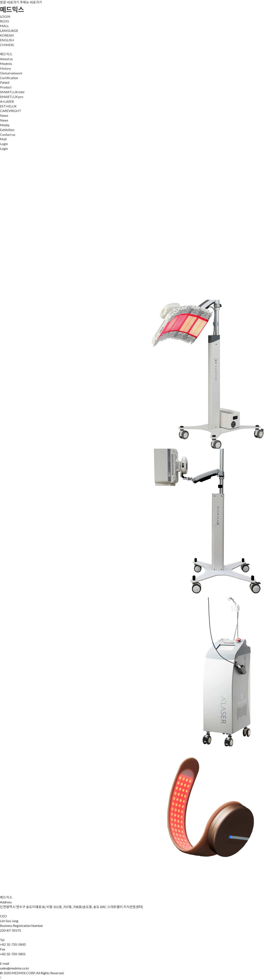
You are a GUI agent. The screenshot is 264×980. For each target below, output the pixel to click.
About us (6, 59)
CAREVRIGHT (11, 111)
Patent (5, 82)
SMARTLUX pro (12, 97)
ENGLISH (7, 40)
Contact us (8, 134)
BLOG (4, 21)
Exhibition (7, 130)
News (4, 115)
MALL (4, 26)
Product (6, 87)
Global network (11, 73)
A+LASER (7, 101)
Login (4, 144)
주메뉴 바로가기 (31, 2)
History (5, 68)
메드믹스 (12, 9)
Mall (3, 139)
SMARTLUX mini (12, 92)
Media (5, 125)
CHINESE (7, 45)
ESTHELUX (8, 106)
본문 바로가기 (10, 2)
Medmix (6, 64)
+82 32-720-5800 (13, 944)
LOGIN (5, 16)
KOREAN (7, 35)
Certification (9, 78)
